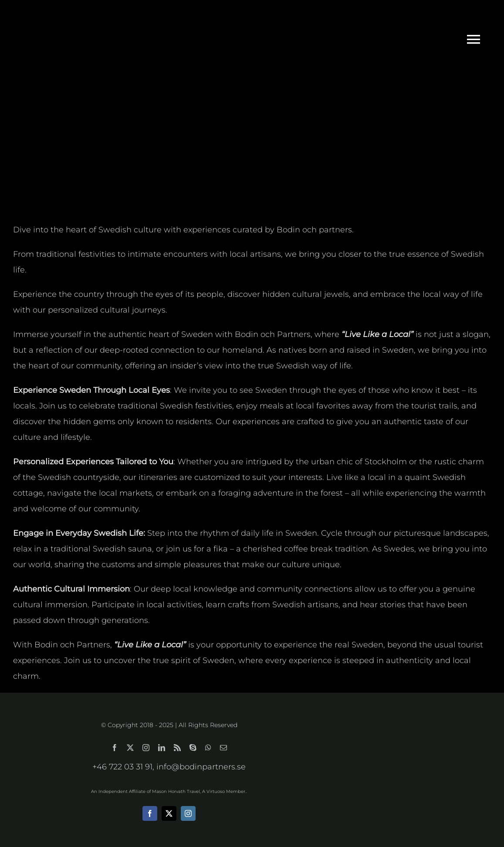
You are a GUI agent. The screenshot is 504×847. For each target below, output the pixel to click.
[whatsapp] (208, 748)
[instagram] (146, 748)
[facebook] (115, 748)
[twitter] (130, 748)
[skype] (193, 748)
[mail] (223, 748)
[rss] (177, 748)
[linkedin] (162, 748)
